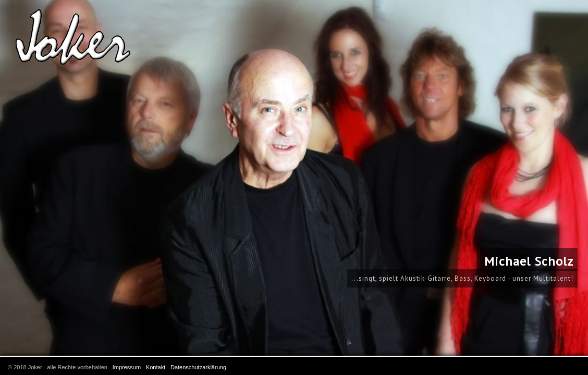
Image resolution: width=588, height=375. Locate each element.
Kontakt (156, 367)
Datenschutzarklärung (198, 367)
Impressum (127, 367)
